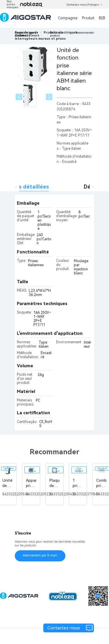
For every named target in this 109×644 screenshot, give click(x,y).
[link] (40, 39)
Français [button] (95, 5)
